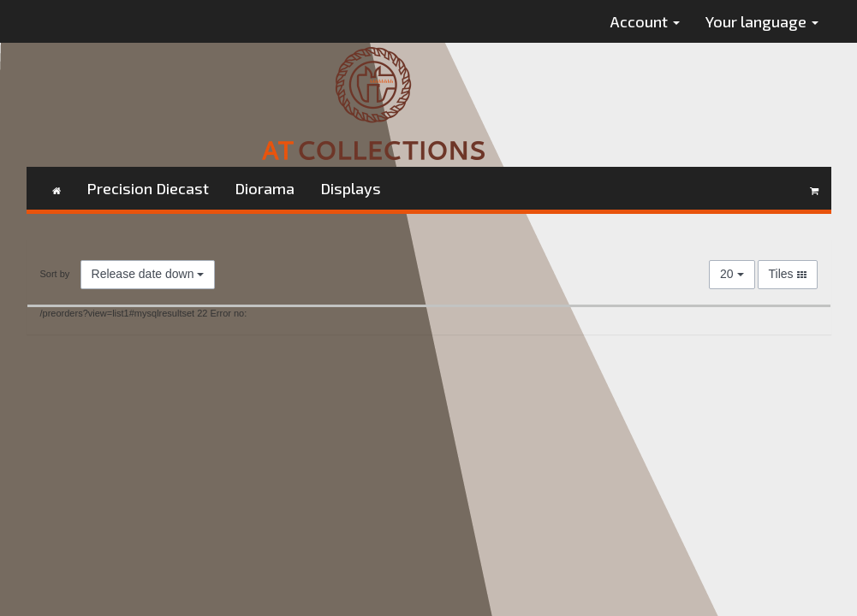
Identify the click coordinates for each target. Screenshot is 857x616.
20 (732, 274)
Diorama (265, 188)
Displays (351, 188)
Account (645, 21)
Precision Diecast (148, 188)
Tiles (788, 274)
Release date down (148, 274)
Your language (762, 21)
